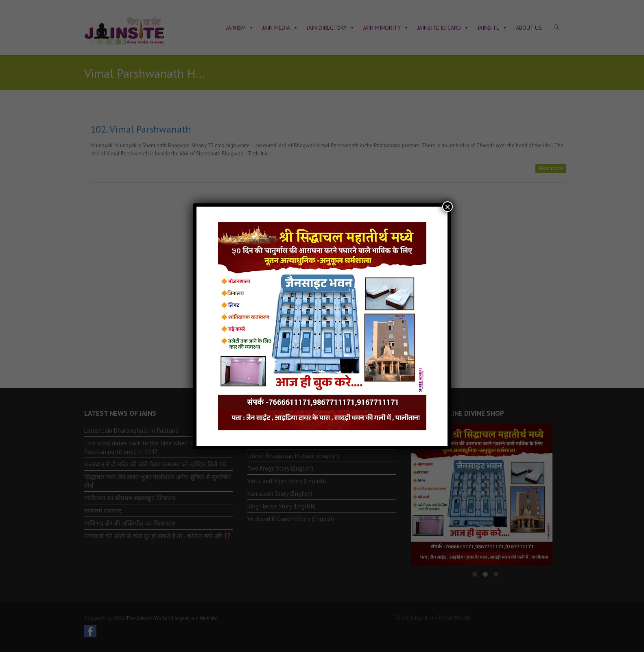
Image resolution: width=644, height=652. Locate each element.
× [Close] (448, 207)
